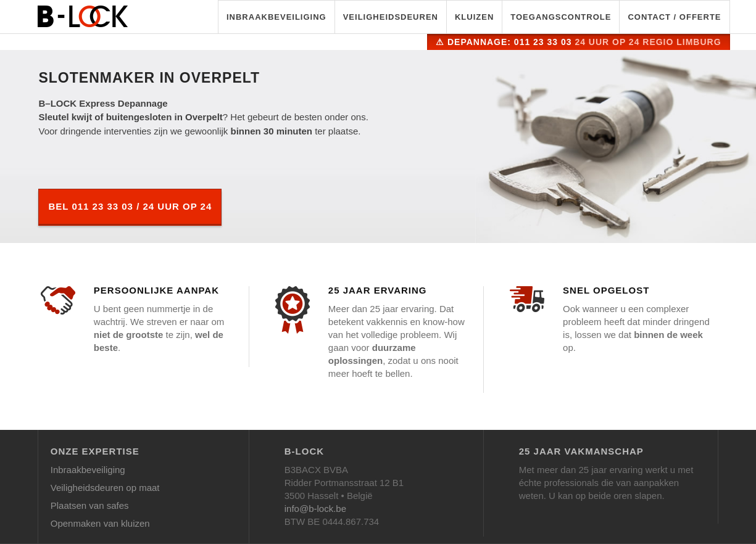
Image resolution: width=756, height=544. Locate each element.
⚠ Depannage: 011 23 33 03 (578, 42)
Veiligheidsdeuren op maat (105, 488)
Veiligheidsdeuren (391, 17)
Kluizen (474, 17)
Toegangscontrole (561, 17)
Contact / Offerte (674, 17)
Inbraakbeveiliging (276, 17)
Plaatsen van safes (90, 505)
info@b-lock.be (315, 509)
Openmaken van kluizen (100, 523)
